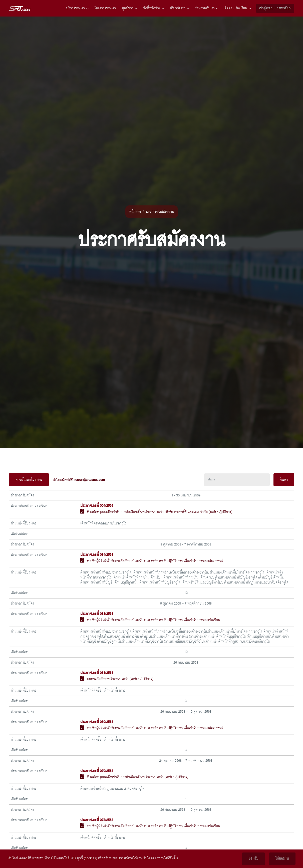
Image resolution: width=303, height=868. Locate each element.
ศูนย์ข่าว (130, 8)
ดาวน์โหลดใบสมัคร (29, 480)
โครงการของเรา (105, 8)
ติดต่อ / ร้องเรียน (238, 8)
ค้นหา (284, 480)
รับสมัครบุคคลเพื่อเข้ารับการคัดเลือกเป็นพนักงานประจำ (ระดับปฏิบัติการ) (138, 777)
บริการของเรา (77, 8)
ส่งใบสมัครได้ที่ (79, 480)
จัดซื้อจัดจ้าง (154, 8)
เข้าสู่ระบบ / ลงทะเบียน (275, 8)
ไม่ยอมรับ (282, 859)
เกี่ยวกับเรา (180, 8)
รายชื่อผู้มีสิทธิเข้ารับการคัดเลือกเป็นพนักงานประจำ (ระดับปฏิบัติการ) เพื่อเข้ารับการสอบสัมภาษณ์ (155, 561)
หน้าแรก (135, 212)
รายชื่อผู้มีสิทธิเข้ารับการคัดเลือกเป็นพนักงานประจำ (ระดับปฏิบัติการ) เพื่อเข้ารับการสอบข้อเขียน (154, 620)
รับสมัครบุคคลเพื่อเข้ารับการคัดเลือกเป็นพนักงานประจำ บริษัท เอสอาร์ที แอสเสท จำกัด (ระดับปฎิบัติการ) (160, 512)
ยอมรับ (253, 859)
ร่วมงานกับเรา (207, 8)
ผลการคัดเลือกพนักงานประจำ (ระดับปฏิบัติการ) (120, 679)
